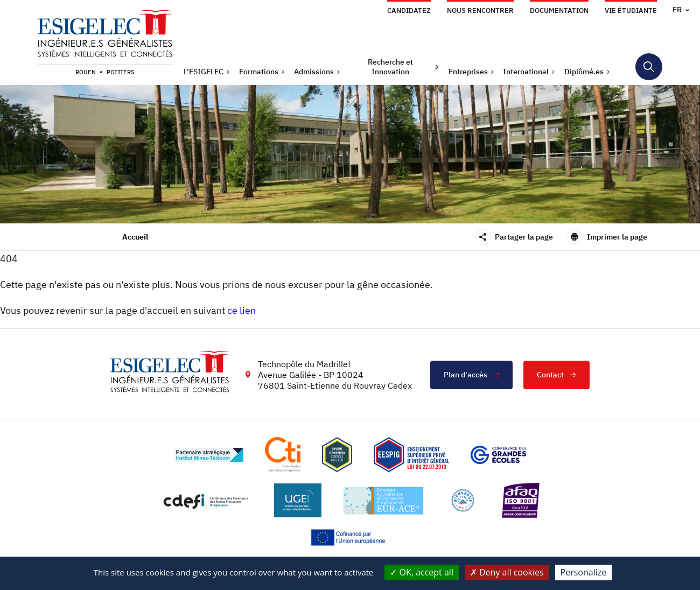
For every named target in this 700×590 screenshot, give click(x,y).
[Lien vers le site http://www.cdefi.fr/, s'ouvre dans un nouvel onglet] (206, 500)
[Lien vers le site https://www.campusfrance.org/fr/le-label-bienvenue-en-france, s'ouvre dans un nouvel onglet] (463, 500)
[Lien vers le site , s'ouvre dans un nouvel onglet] (337, 455)
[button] (207, 72)
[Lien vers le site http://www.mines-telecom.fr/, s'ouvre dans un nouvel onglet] (209, 455)
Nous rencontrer (480, 10)
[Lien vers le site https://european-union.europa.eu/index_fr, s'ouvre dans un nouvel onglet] (350, 538)
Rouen (86, 72)
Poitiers (121, 72)
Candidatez (409, 10)
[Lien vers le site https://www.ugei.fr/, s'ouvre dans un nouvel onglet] (298, 500)
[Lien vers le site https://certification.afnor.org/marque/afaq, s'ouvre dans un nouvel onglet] (521, 500)
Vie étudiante (631, 10)
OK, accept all (422, 572)
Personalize (584, 572)
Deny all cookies (507, 572)
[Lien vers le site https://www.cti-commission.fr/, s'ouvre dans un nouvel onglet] (283, 455)
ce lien (241, 310)
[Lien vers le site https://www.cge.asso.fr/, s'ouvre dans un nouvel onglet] (498, 455)
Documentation (559, 10)
